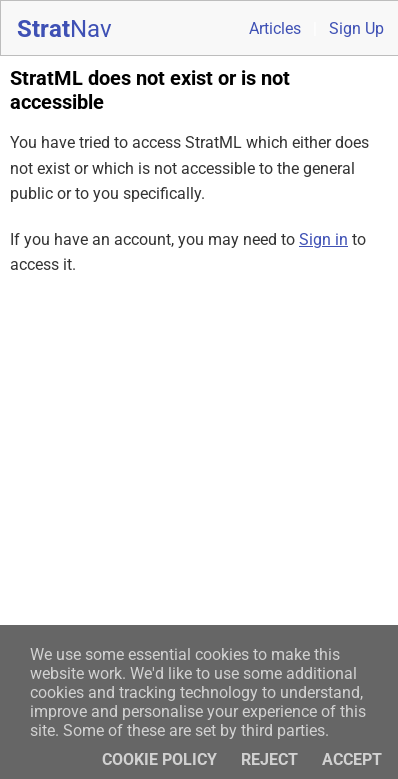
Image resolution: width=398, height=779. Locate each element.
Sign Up (356, 28)
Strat (64, 29)
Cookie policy (159, 759)
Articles (275, 28)
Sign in (323, 239)
